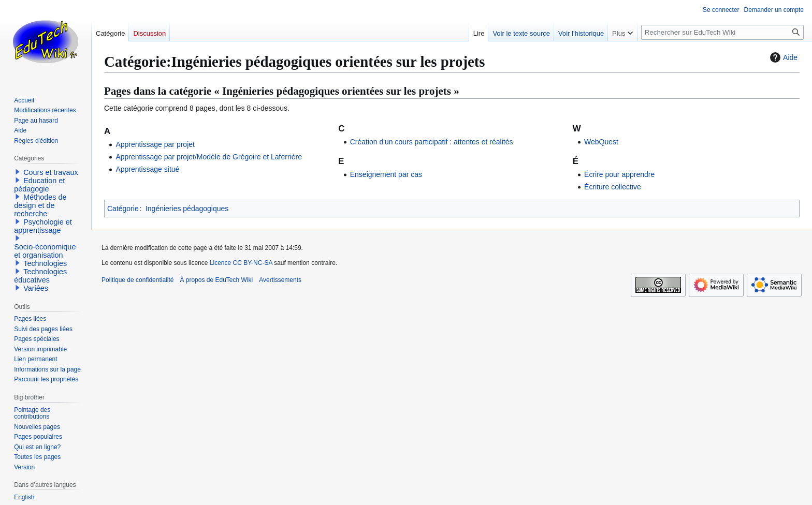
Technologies (45, 263)
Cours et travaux (51, 172)
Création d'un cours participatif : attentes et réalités (432, 142)
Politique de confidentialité (137, 280)
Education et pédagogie (39, 185)
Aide (782, 57)
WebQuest (601, 142)
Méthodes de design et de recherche (40, 205)
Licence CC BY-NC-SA (241, 263)
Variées (36, 288)
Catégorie (123, 209)
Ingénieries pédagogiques (187, 209)
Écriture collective (613, 187)
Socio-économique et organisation (45, 251)
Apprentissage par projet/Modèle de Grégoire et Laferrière (209, 157)
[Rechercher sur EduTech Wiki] (722, 32)
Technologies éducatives (40, 276)
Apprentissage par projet (155, 144)
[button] (18, 172)
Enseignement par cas (386, 174)
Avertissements (280, 280)
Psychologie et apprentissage (43, 226)
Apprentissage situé (147, 169)
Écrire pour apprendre (619, 174)
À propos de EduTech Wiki (216, 280)
